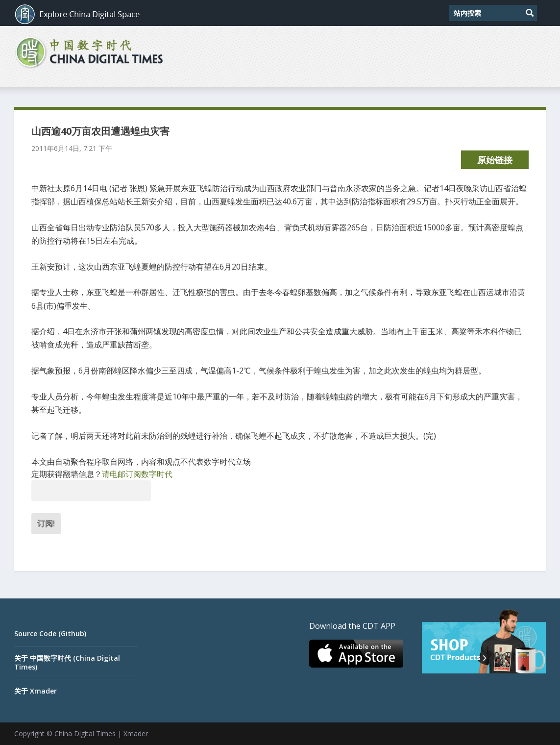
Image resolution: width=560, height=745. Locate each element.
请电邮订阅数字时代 (137, 474)
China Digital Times (85, 733)
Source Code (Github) (50, 633)
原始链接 (495, 160)
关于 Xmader (36, 691)
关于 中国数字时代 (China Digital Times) (67, 662)
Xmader (136, 733)
